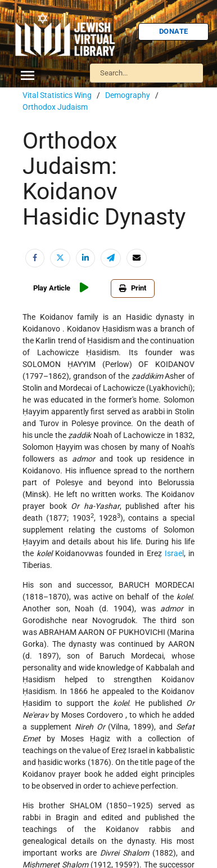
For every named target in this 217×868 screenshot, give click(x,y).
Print (133, 288)
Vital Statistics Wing (57, 95)
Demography (128, 95)
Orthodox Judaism (55, 107)
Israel (174, 553)
